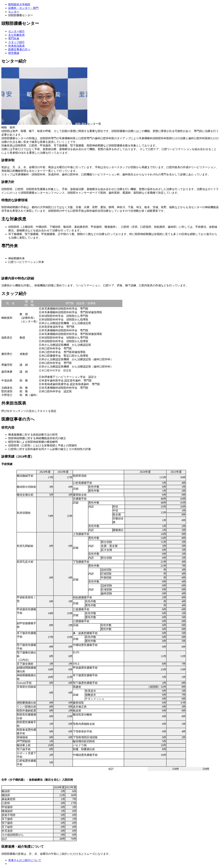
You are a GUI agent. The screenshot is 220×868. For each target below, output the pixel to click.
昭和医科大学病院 (19, 4)
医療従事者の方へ (19, 49)
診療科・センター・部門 (23, 8)
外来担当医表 (16, 46)
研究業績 (14, 53)
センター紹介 (16, 31)
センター (14, 12)
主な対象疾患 (16, 35)
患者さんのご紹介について (25, 860)
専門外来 (14, 39)
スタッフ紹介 (16, 42)
